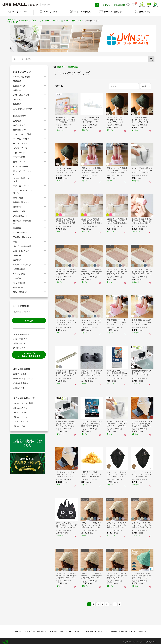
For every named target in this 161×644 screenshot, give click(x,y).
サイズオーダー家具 (22, 244)
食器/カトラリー (21, 128)
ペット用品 (18, 286)
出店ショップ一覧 (29, 19)
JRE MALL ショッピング (12, 19)
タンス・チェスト (21, 146)
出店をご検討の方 (125, 630)
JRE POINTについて (56, 630)
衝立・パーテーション (22, 171)
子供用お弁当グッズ (22, 235)
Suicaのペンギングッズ (23, 377)
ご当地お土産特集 (21, 381)
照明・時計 (18, 196)
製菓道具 (17, 226)
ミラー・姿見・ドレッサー (22, 178)
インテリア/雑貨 (21, 164)
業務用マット (19, 205)
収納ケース (18, 88)
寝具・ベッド (19, 160)
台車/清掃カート (21, 214)
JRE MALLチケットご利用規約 (106, 630)
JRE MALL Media (20, 411)
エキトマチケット (21, 420)
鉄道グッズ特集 (20, 372)
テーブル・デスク (21, 137)
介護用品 (17, 253)
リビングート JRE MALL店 (51, 19)
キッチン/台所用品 (22, 75)
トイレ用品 (18, 98)
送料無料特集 (19, 386)
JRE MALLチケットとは (74, 630)
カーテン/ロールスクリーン (23, 190)
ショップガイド (20, 337)
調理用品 (17, 79)
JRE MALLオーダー (21, 415)
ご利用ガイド (19, 346)
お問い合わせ (19, 342)
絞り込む (29, 319)
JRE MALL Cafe (19, 424)
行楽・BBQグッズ (21, 249)
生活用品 (17, 119)
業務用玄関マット (21, 200)
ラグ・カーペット (21, 184)
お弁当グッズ (19, 84)
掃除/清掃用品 (19, 114)
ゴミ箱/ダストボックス (23, 108)
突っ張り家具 (19, 281)
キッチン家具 (19, 272)
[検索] (151, 58)
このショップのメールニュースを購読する (29, 353)
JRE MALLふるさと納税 (23, 401)
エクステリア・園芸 (22, 132)
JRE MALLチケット (21, 406)
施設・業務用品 (20, 290)
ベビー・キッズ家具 (22, 263)
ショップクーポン (21, 332)
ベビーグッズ (19, 123)
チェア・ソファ (20, 142)
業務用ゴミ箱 (19, 209)
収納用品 (17, 258)
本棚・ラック (19, 151)
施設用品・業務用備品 (22, 220)
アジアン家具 (19, 155)
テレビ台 (17, 276)
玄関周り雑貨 (19, 267)
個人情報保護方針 (140, 630)
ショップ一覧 (30, 630)
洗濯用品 (17, 102)
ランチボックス (20, 231)
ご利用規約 (89, 630)
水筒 (15, 240)
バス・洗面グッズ (74, 19)
